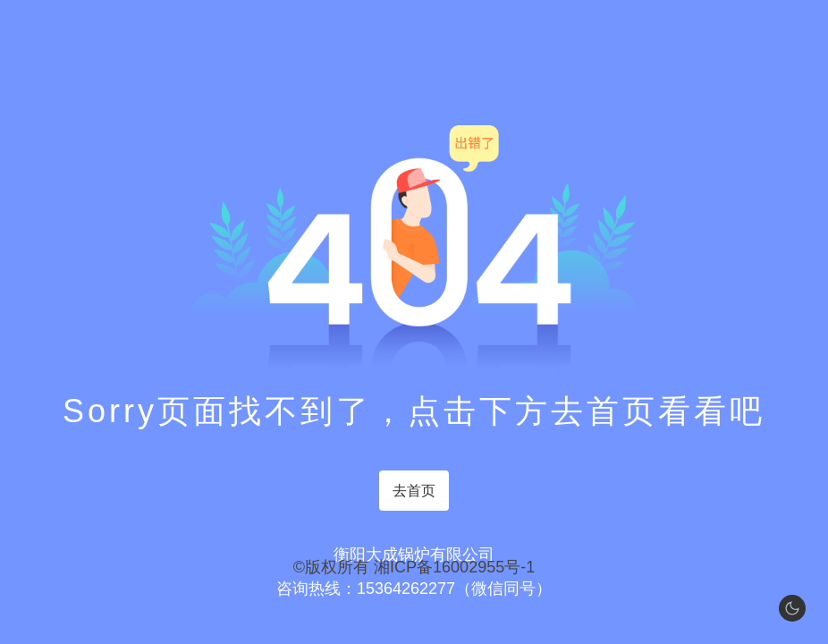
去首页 (414, 491)
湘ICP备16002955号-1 (454, 567)
